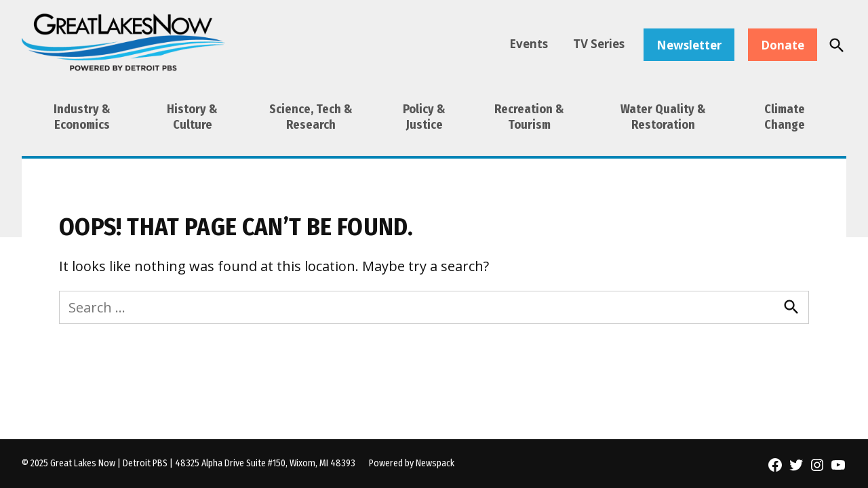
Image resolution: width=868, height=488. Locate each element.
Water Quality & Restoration (663, 117)
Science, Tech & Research (311, 117)
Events (529, 44)
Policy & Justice (424, 117)
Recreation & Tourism (529, 117)
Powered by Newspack (412, 463)
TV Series (599, 44)
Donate (783, 45)
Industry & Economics (82, 117)
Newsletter (689, 45)
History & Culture (192, 117)
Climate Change (785, 117)
